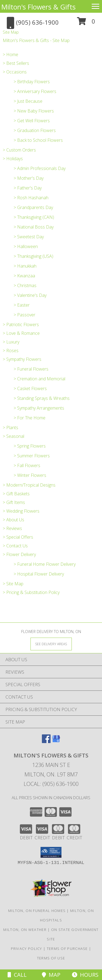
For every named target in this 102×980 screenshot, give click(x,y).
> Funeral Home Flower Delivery (45, 564)
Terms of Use (51, 958)
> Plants (10, 428)
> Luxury (11, 342)
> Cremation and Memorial (39, 379)
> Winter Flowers (30, 475)
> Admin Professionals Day (40, 168)
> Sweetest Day (29, 237)
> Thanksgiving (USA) (33, 256)
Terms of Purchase (67, 949)
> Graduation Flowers (35, 130)
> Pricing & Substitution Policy (31, 592)
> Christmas (25, 285)
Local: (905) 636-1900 (51, 784)
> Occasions (15, 72)
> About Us (13, 520)
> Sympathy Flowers (22, 359)
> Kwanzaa (24, 276)
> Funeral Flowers (31, 369)
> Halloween (26, 246)
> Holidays (13, 159)
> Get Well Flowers (32, 121)
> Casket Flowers (30, 388)
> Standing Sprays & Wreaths (42, 398)
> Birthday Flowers (32, 82)
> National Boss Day (34, 227)
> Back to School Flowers (38, 140)
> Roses (11, 351)
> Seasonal (13, 436)
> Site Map (13, 584)
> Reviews (12, 528)
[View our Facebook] (46, 741)
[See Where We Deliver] (51, 644)
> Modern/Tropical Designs (29, 485)
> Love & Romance (21, 333)
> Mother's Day (29, 178)
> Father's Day (28, 188)
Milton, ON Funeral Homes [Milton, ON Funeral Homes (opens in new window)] (37, 911)
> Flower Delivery (19, 554)
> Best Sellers (16, 63)
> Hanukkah (25, 266)
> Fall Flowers (27, 465)
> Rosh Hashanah (31, 198)
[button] (86, 23)
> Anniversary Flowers (35, 91)
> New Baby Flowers (34, 111)
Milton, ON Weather (25, 930)
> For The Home (30, 418)
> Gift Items (14, 502)
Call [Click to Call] (17, 975)
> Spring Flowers (30, 446)
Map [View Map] (51, 975)
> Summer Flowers (32, 456)
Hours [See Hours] (85, 975)
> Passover (24, 315)
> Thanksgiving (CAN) (34, 217)
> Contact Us (15, 546)
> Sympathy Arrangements (39, 408)
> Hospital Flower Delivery (39, 574)
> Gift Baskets (16, 494)
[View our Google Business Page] (56, 741)
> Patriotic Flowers (21, 324)
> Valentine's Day (30, 295)
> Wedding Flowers (21, 511)
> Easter (22, 305)
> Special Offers (18, 537)
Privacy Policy (27, 949)
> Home (10, 54)
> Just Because (28, 101)
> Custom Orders (19, 150)
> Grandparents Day (33, 207)
